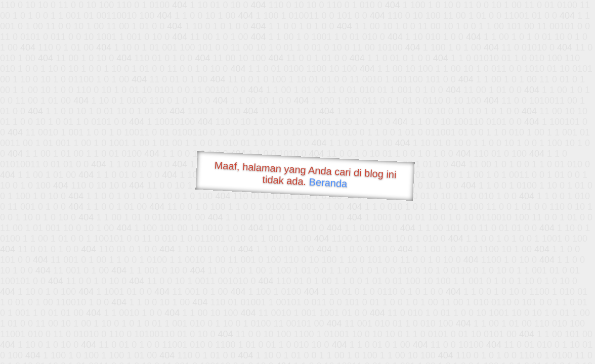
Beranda (328, 183)
